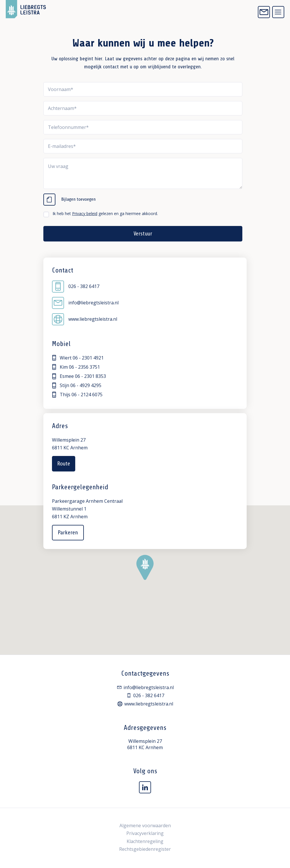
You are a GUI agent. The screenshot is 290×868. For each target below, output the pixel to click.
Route (64, 464)
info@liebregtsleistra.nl (85, 303)
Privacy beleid (85, 213)
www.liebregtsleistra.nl (85, 319)
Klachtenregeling (145, 841)
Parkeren (68, 532)
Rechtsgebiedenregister (145, 849)
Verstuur (143, 234)
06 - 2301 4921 (88, 358)
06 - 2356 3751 (84, 367)
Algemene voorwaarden (145, 826)
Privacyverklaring (145, 833)
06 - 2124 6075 (87, 395)
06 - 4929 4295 (86, 385)
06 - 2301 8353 (90, 376)
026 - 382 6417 (76, 287)
